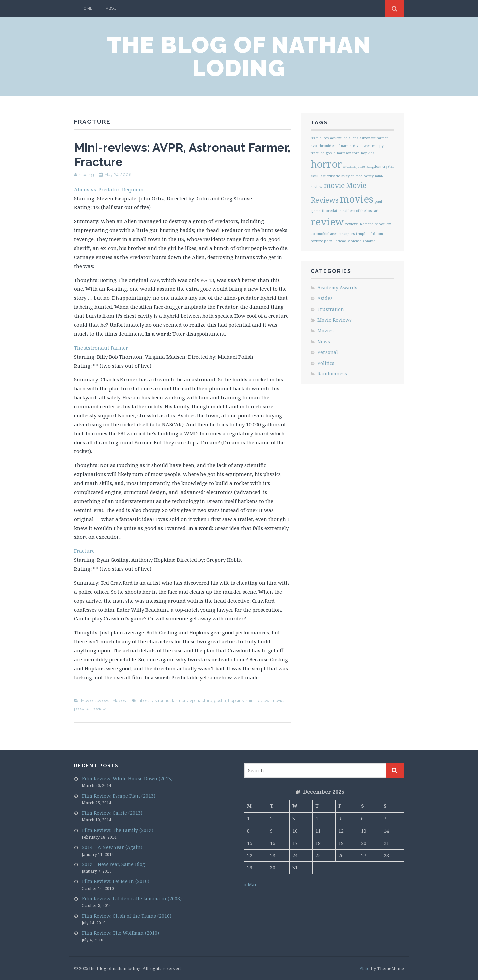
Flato (365, 968)
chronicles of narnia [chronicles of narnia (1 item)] (335, 146)
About (112, 8)
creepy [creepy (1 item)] (378, 146)
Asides (325, 298)
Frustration (331, 309)
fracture (204, 701)
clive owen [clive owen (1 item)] (362, 146)
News (324, 341)
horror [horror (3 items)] (326, 164)
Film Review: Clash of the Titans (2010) (127, 916)
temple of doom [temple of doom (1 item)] (369, 234)
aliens (145, 701)
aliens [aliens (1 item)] (353, 138)
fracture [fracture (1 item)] (318, 153)
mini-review (257, 701)
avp (191, 701)
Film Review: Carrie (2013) (112, 813)
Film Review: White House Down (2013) (127, 779)
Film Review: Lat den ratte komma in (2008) (132, 898)
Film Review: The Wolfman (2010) (120, 933)
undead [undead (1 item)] (340, 241)
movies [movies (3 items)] (357, 199)
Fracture (84, 551)
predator (82, 709)
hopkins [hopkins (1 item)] (368, 153)
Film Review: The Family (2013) (118, 830)
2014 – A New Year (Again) (112, 847)
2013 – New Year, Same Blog (114, 864)
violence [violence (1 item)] (355, 241)
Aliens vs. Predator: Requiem (109, 189)
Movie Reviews (96, 701)
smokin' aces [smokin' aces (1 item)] (327, 234)
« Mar (250, 885)
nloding (86, 174)
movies (278, 701)
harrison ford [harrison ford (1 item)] (348, 153)
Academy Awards (337, 288)
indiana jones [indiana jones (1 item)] (354, 166)
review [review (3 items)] (327, 222)
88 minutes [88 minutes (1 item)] (320, 138)
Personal (328, 352)
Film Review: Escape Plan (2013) (119, 796)
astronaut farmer (169, 701)
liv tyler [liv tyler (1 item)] (348, 176)
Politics (326, 363)
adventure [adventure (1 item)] (339, 138)
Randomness (332, 374)
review (99, 709)
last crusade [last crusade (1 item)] (330, 176)
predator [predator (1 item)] (333, 211)
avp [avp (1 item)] (314, 146)
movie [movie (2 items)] (334, 185)
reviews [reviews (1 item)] (352, 224)
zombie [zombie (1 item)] (369, 241)
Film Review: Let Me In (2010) (116, 881)
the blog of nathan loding (239, 56)
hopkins (236, 701)
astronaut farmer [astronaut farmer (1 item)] (374, 138)
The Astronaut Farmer (101, 348)
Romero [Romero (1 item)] (367, 224)
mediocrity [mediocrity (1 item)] (365, 176)
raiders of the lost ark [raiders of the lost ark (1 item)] (361, 211)
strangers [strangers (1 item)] (347, 234)
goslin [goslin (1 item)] (331, 153)
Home (86, 8)
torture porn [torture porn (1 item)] (321, 241)
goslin (220, 701)
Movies (119, 701)
